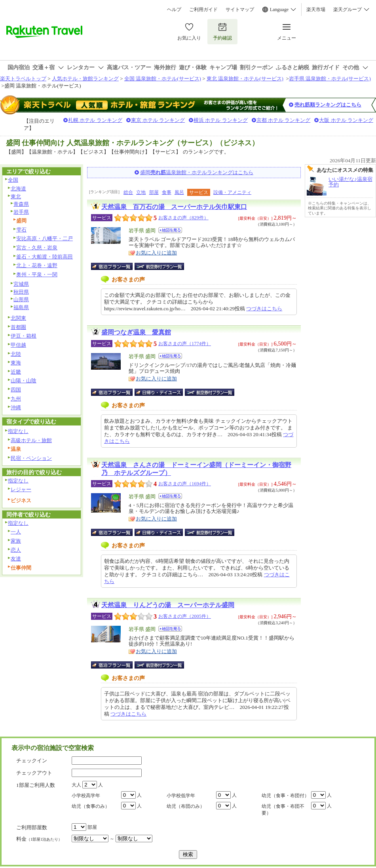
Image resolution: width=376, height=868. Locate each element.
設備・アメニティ (232, 192)
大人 (76, 785)
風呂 (179, 192)
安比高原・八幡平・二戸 (45, 238)
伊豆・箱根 (24, 336)
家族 (16, 541)
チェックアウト (34, 773)
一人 (16, 532)
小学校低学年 (181, 796)
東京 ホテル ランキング (158, 120)
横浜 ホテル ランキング (221, 120)
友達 (16, 559)
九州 (16, 399)
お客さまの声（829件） (183, 218)
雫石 (21, 230)
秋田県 (21, 292)
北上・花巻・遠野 (37, 265)
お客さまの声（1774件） (185, 344)
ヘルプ (174, 9)
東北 (16, 197)
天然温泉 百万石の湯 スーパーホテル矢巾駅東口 (174, 207)
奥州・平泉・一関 (37, 274)
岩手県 (21, 212)
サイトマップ (240, 9)
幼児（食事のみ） (91, 806)
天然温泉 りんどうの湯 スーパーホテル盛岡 (168, 605)
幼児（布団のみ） (186, 806)
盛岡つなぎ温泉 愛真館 (136, 332)
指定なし (18, 431)
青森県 (21, 204)
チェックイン (32, 761)
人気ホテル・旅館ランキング (85, 79)
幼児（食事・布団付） (285, 796)
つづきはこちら (264, 309)
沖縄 (16, 407)
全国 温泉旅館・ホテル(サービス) (163, 79)
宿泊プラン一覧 (116, 266)
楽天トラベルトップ (23, 79)
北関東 (18, 318)
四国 (16, 390)
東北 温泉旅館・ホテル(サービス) (245, 79)
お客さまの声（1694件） (185, 484)
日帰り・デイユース (159, 392)
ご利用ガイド (203, 9)
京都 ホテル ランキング (284, 120)
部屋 (154, 192)
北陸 (16, 354)
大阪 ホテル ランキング (346, 120)
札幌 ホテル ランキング (95, 120)
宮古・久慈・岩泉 (37, 248)
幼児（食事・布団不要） (283, 810)
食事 (167, 192)
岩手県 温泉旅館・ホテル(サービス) (330, 79)
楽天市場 (316, 9)
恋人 (16, 550)
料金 (39, 839)
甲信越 (18, 345)
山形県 (21, 299)
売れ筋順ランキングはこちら (328, 105)
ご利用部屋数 (32, 827)
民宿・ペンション (31, 458)
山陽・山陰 (24, 381)
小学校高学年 (86, 796)
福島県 (21, 307)
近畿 (16, 372)
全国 (13, 180)
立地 (141, 192)
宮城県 (21, 284)
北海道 (18, 189)
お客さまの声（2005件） (185, 616)
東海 (16, 363)
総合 (128, 192)
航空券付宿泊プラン (159, 266)
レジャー (21, 489)
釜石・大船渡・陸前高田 (45, 257)
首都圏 (18, 327)
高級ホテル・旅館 (31, 440)
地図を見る (170, 230)
